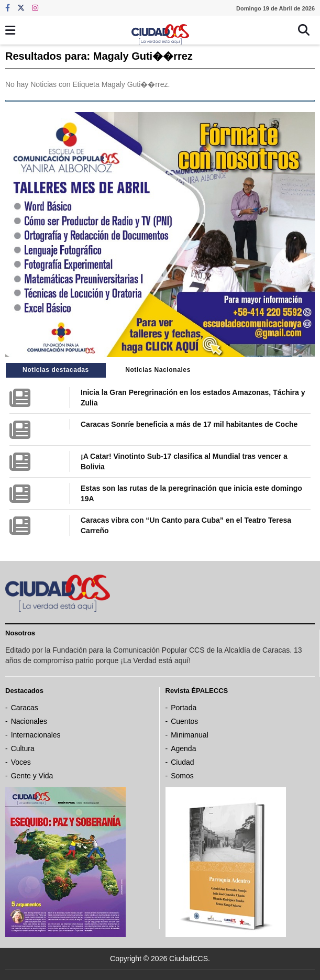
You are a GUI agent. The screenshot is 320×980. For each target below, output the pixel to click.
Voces (21, 762)
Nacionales (29, 721)
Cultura (23, 748)
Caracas (25, 708)
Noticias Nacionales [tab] (158, 370)
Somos (182, 776)
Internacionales (36, 735)
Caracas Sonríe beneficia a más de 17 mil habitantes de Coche (189, 424)
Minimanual (190, 735)
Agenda (183, 748)
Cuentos (184, 721)
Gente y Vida (32, 776)
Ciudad (182, 762)
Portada (184, 708)
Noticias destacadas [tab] (56, 370)
